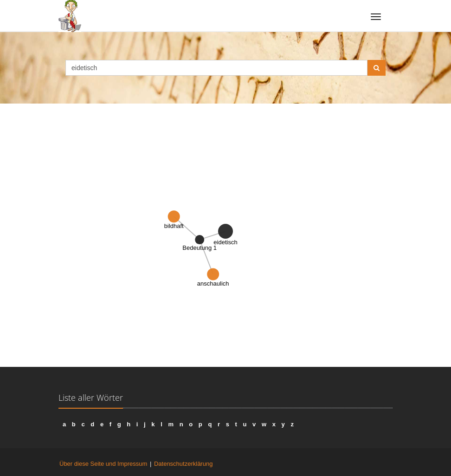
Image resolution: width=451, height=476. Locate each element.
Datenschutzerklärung (183, 464)
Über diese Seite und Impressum (103, 464)
